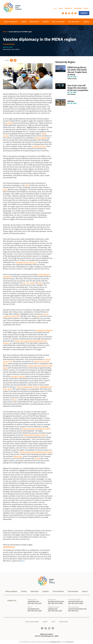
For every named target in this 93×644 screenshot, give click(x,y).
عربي (55, 8)
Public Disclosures (32, 621)
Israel (32, 283)
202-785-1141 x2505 (55, 603)
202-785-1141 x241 (35, 603)
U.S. (24, 283)
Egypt (5, 190)
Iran (15, 400)
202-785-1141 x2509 (76, 603)
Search (86, 22)
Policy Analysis (11, 22)
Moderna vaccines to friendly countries (36, 429)
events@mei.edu (33, 609)
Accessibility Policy (54, 642)
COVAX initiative (41, 138)
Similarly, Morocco (18, 376)
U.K (28, 283)
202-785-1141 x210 (55, 611)
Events (24, 22)
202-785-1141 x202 (35, 611)
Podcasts (68, 8)
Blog (61, 8)
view (73, 72)
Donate (84, 13)
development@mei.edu (56, 601)
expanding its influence (44, 330)
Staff (53, 621)
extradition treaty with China (26, 262)
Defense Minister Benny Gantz (34, 435)
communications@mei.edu (77, 609)
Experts (46, 22)
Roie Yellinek (15, 49)
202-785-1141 (73, 611)
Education (34, 22)
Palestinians (18, 456)
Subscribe (78, 8)
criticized (9, 123)
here (23, 561)
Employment (64, 621)
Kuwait (37, 458)
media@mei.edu (33, 601)
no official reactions (39, 146)
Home (5, 32)
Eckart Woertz (7, 49)
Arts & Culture (58, 22)
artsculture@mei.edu (76, 601)
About (86, 8)
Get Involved (74, 22)
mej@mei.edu (53, 609)
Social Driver (70, 642)
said (38, 316)
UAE (27, 185)
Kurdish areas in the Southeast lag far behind (36, 452)
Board (45, 621)
